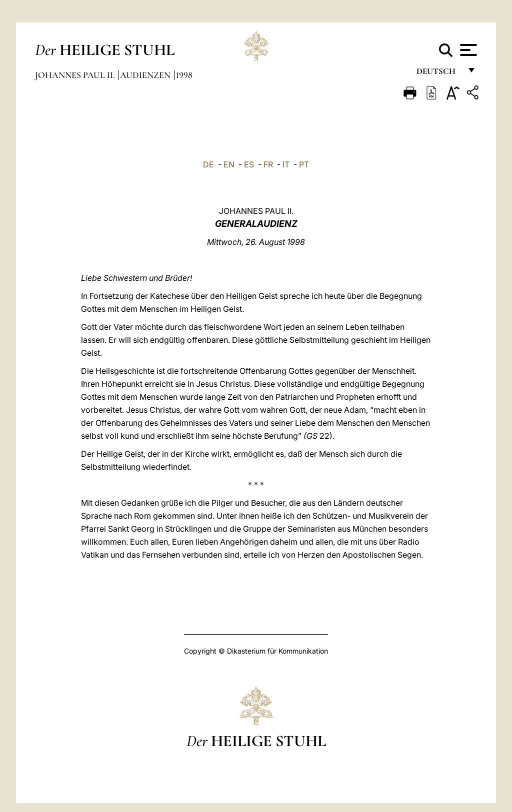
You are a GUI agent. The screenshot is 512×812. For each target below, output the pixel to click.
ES (249, 164)
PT (304, 164)
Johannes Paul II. (76, 75)
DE (208, 164)
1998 (184, 75)
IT (286, 164)
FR (268, 164)
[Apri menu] (467, 50)
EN (229, 164)
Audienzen (146, 75)
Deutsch (439, 74)
